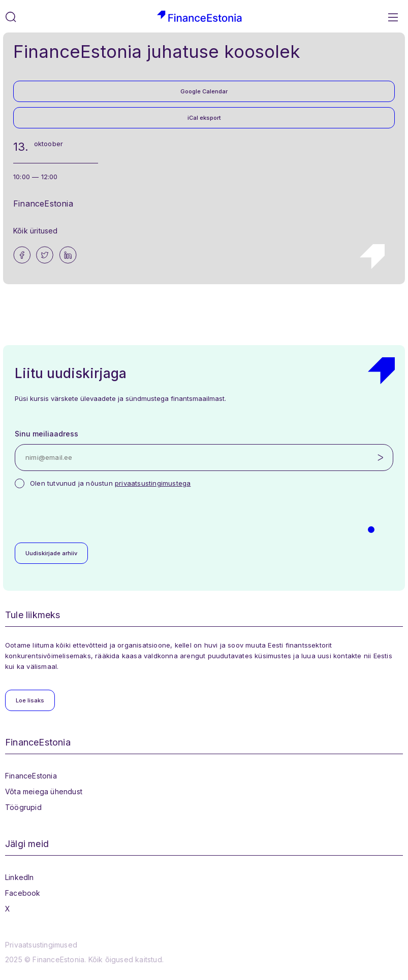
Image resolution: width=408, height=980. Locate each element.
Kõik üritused (36, 231)
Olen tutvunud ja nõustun (110, 483)
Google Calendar (204, 91)
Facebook (23, 893)
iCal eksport (204, 118)
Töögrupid (23, 807)
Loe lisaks (30, 700)
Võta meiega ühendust (44, 791)
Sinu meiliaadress (46, 434)
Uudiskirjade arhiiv (51, 553)
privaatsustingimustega (153, 483)
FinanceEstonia (31, 776)
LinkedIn (20, 877)
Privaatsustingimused (41, 945)
